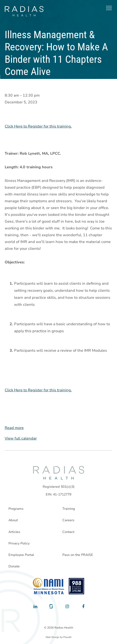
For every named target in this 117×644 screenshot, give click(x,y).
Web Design (52, 637)
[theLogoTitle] (24, 11)
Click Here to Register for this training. (38, 127)
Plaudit (67, 637)
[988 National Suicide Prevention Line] (77, 586)
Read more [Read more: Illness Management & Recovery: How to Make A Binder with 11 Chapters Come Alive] (14, 428)
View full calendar (21, 439)
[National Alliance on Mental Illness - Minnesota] (48, 586)
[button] (109, 8)
